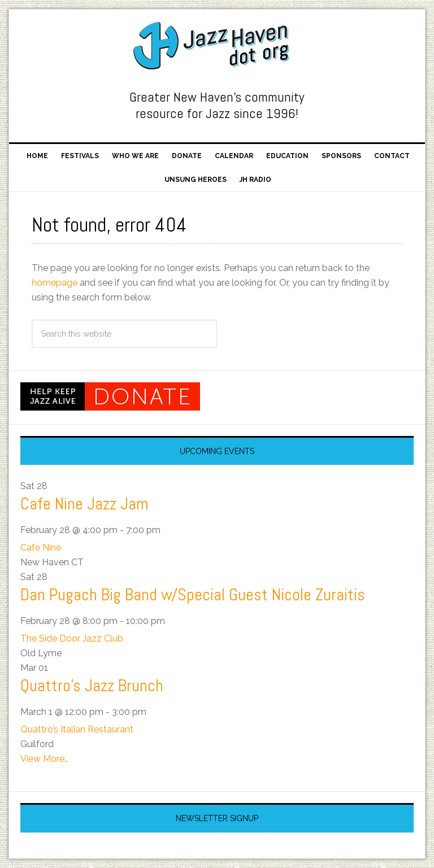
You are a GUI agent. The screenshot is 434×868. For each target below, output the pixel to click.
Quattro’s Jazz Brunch (92, 686)
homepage (55, 283)
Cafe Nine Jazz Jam (84, 504)
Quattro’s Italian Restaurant (77, 729)
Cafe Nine (41, 548)
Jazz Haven (217, 46)
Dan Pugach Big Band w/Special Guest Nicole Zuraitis (193, 595)
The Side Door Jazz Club (72, 638)
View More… (44, 759)
